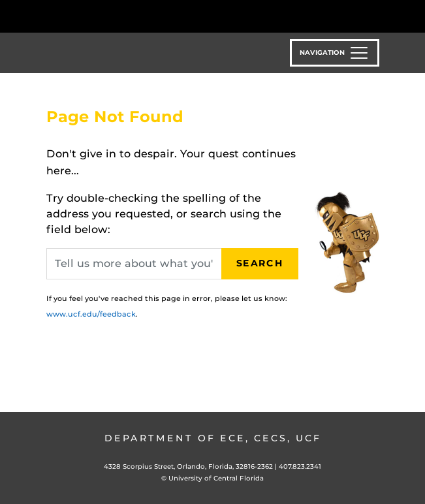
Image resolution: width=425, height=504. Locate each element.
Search (260, 263)
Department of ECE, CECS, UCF (213, 438)
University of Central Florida (216, 478)
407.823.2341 (300, 466)
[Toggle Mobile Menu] (412, 15)
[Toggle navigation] (335, 53)
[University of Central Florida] (99, 16)
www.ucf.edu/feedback (91, 314)
